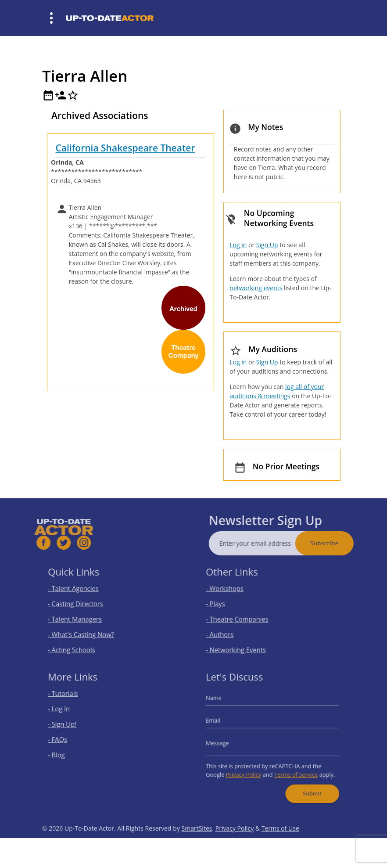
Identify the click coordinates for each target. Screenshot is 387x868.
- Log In (71, 715)
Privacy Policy (250, 767)
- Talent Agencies (82, 593)
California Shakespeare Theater (125, 148)
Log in (238, 245)
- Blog (69, 751)
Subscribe (347, 543)
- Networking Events (244, 641)
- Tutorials (74, 703)
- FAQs (70, 739)
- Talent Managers (84, 617)
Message (230, 742)
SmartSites (197, 851)
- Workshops (235, 593)
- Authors (231, 629)
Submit (303, 781)
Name (227, 706)
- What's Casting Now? (89, 629)
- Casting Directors (84, 605)
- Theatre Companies (245, 617)
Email (226, 724)
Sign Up (267, 245)
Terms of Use (280, 851)
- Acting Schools (81, 641)
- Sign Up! (74, 727)
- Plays (228, 605)
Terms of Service (291, 767)
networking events (256, 288)
